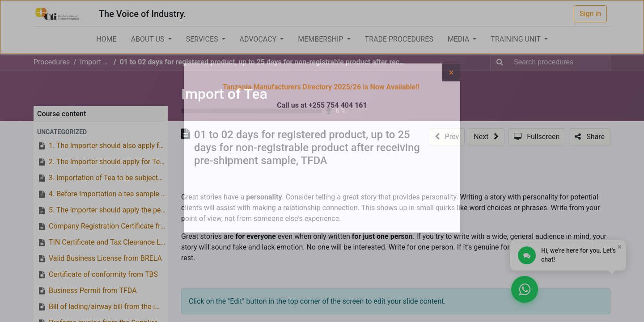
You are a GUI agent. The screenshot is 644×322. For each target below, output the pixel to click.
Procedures (52, 62)
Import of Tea (224, 94)
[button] (101, 132)
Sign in (590, 14)
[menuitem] (106, 39)
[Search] (500, 62)
